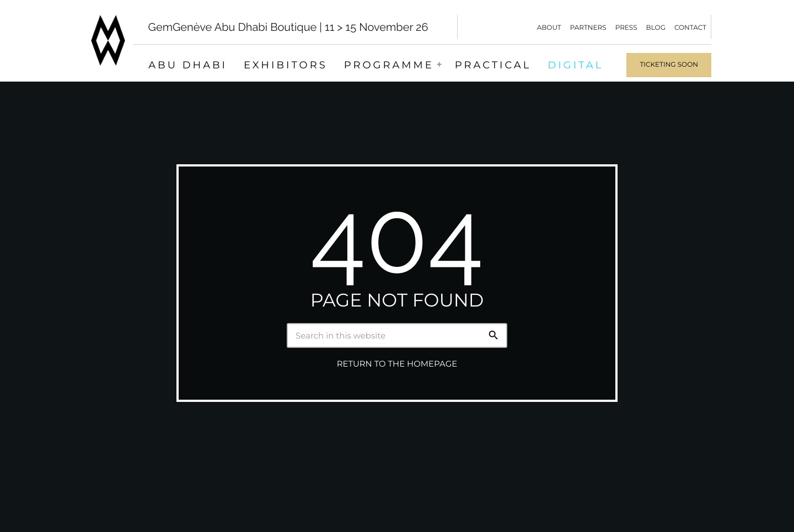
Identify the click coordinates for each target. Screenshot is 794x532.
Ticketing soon (669, 65)
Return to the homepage (397, 364)
